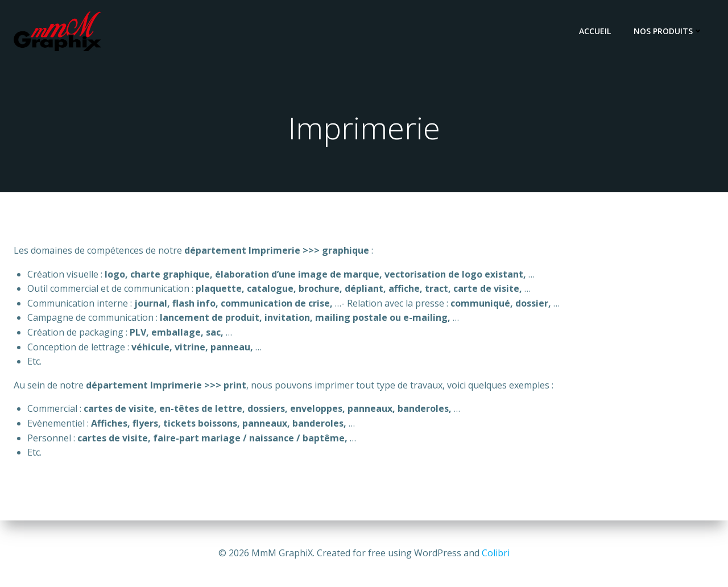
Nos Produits (668, 31)
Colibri (496, 553)
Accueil (595, 31)
